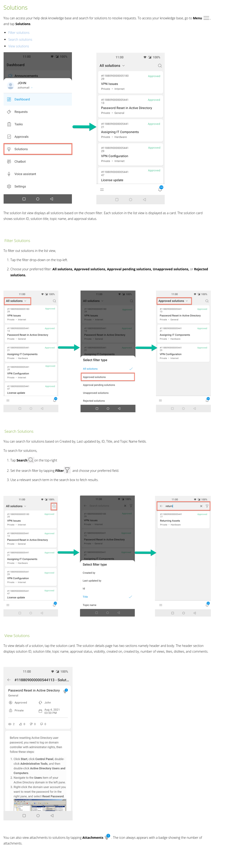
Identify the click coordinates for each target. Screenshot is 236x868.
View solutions (19, 46)
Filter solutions (19, 33)
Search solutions (20, 39)
